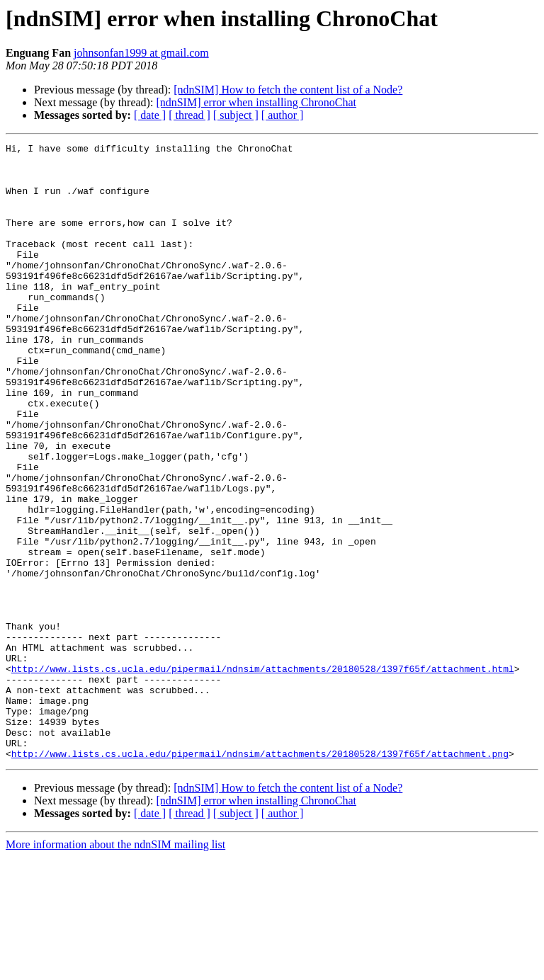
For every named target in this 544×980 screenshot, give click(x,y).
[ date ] (150, 115)
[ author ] (283, 115)
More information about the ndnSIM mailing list (115, 968)
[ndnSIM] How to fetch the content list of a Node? (288, 90)
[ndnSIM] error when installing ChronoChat (256, 102)
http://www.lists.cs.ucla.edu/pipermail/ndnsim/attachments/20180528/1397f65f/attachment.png (260, 877)
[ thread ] (189, 115)
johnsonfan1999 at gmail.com (141, 53)
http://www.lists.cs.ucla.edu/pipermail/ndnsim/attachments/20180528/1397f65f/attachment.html (263, 775)
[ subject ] (236, 115)
